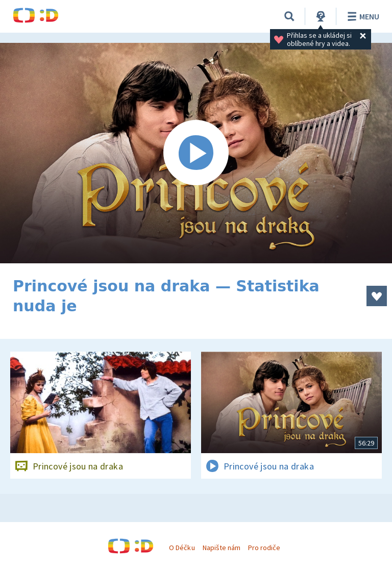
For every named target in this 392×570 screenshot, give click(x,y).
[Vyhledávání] (289, 16)
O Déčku (182, 548)
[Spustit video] (196, 153)
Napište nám (222, 548)
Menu (362, 16)
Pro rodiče (264, 548)
